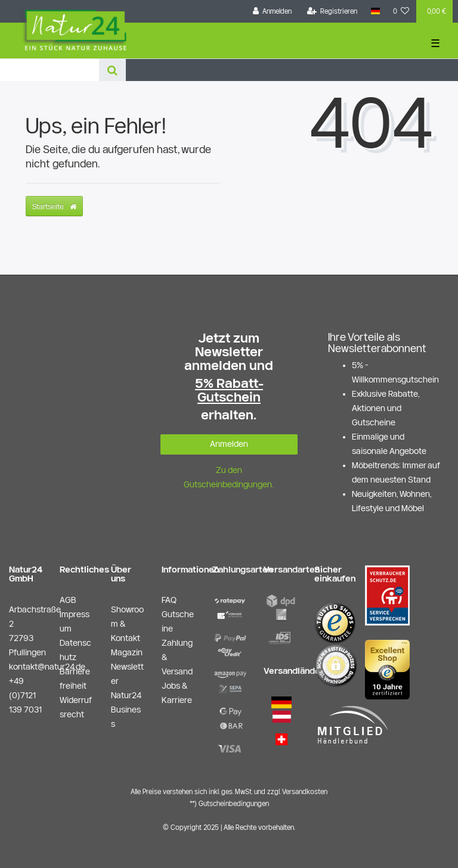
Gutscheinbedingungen (234, 803)
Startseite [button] (54, 206)
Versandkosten (305, 791)
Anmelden (229, 444)
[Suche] (112, 70)
